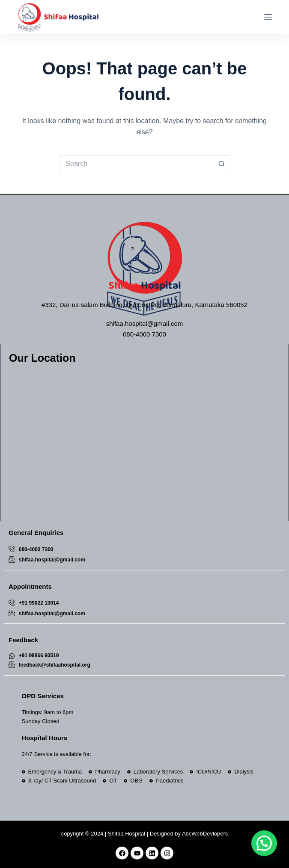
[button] (264, 843)
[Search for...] (136, 164)
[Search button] (222, 164)
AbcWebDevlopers (205, 834)
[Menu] (268, 17)
